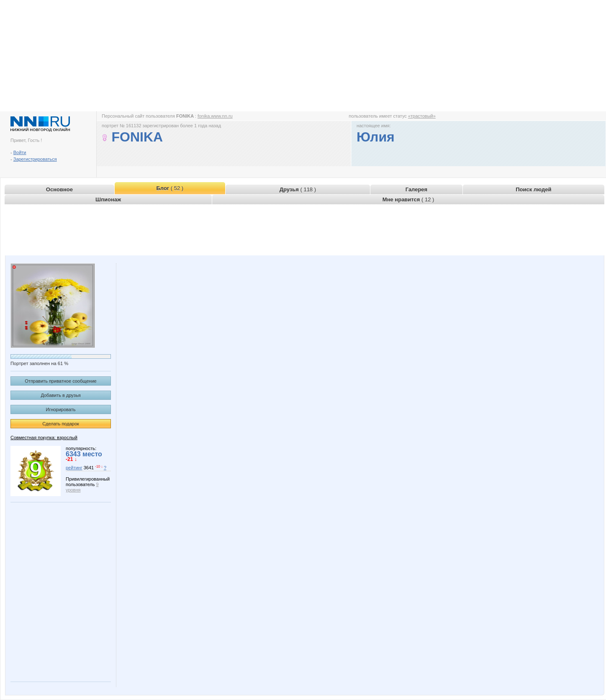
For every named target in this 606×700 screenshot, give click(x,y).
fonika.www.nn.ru (215, 116)
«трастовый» (422, 116)
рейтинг (74, 468)
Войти (20, 152)
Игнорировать (61, 409)
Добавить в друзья (60, 395)
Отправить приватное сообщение (60, 381)
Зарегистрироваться (35, 159)
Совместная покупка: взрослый (44, 437)
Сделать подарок (61, 424)
